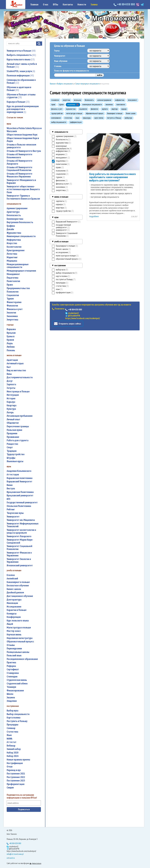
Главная (34, 4)
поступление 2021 (16, 774)
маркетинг (12, 257)
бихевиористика (15, 219)
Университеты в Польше (21, 51)
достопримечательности (20, 377)
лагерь (10, 412)
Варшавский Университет (19, 482)
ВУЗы (56, 4)
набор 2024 (12, 756)
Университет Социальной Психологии (19, 548)
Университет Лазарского (19, 536)
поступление (60, 265)
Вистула (11, 489)
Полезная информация (20, 75)
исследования (14, 607)
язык (9, 735)
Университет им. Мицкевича (21, 520)
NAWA (10, 739)
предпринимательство (18, 288)
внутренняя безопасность (20, 222)
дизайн (10, 229)
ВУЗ (8, 499)
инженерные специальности (21, 236)
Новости (82, 4)
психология (13, 292)
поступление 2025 (16, 781)
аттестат (12, 742)
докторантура (14, 600)
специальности (61, 132)
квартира (12, 405)
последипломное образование (22, 659)
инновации (12, 603)
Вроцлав (11, 333)
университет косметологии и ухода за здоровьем (21, 531)
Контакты (68, 4)
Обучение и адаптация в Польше (19, 89)
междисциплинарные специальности (18, 266)
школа (10, 694)
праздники (12, 433)
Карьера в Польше (18, 102)
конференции (14, 617)
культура (11, 409)
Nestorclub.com (37, 863)
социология (13, 295)
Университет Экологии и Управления (19, 561)
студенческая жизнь (17, 680)
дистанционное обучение (20, 596)
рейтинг (11, 509)
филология (12, 306)
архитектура (13, 212)
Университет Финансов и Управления (19, 554)
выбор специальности (18, 714)
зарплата (11, 384)
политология (13, 281)
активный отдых (15, 363)
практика (11, 662)
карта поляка (14, 718)
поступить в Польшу (17, 721)
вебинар (11, 746)
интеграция (13, 395)
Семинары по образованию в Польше (21, 81)
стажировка (13, 673)
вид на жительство (16, 370)
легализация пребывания (20, 416)
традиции (12, 451)
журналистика (14, 233)
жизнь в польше (61, 197)
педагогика (12, 278)
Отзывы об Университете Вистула (24, 151)
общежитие (13, 423)
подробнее (94, 216)
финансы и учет (15, 309)
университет (13, 517)
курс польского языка (18, 621)
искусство (12, 243)
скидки (10, 788)
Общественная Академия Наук (22, 135)
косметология (14, 247)
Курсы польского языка (21, 59)
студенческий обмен (17, 684)
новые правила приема (18, 760)
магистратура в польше (19, 628)
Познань (11, 350)
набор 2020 (12, 753)
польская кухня (14, 430)
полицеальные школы (18, 652)
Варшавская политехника (20, 478)
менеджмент (13, 274)
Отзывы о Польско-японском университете (21, 146)
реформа (11, 666)
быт (9, 367)
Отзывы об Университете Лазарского (19, 162)
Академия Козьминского (19, 471)
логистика (12, 254)
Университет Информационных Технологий (23, 525)
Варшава (11, 329)
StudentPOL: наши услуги (21, 71)
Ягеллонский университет (20, 565)
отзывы (11, 645)
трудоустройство (16, 454)
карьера (11, 402)
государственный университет (22, 502)
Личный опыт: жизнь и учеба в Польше (22, 65)
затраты (11, 388)
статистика (12, 732)
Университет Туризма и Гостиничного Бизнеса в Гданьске (23, 197)
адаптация (12, 360)
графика (11, 226)
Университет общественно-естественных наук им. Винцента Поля (23, 189)
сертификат (13, 669)
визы (9, 374)
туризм (10, 299)
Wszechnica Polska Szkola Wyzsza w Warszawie (24, 130)
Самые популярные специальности (87, 84)
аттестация (13, 475)
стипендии (12, 677)
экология (11, 313)
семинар (11, 728)
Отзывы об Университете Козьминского (19, 156)
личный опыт (13, 419)
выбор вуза (12, 711)
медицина (12, 261)
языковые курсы (15, 461)
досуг (10, 381)
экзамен (11, 698)
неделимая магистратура (20, 638)
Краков (10, 340)
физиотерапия (14, 302)
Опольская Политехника (19, 506)
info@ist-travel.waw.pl (15, 854)
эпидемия (12, 701)
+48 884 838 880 (125, 4)
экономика (12, 316)
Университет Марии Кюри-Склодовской (20, 541)
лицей (10, 624)
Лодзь (10, 343)
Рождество (12, 444)
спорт (10, 447)
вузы (56, 217)
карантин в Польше (17, 610)
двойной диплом (15, 593)
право (10, 285)
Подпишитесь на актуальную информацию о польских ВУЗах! (22, 796)
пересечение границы (18, 426)
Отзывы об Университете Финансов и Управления (19, 175)
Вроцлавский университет (20, 496)
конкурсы (12, 614)
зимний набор (14, 749)
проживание (13, 437)
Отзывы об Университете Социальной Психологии (19, 169)
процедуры (12, 725)
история (11, 398)
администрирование (17, 208)
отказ (10, 767)
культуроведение (16, 250)
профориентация (16, 784)
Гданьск (11, 336)
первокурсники (14, 649)
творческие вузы (15, 513)
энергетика (12, 320)
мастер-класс (14, 631)
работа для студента (18, 440)
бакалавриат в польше (18, 582)
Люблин (11, 347)
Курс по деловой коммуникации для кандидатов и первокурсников (23, 109)
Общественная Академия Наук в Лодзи (23, 140)
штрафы (11, 458)
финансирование (15, 691)
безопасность (14, 215)
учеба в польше (61, 241)
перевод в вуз (14, 770)
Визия (10, 485)
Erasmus (11, 575)
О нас (46, 4)
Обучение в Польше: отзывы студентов (21, 96)
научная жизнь (14, 635)
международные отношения (21, 271)
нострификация (15, 763)
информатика (14, 240)
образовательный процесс (20, 642)
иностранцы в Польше (18, 392)
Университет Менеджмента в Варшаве (21, 182)
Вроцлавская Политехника (20, 492)
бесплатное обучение (18, 586)
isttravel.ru (11, 858)
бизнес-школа (14, 589)
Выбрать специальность (21, 55)
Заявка (94, 4)
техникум (11, 687)
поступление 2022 (16, 777)
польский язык (14, 655)
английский (12, 579)
